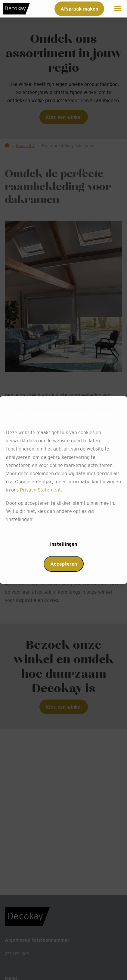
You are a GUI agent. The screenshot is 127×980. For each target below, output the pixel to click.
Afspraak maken (79, 9)
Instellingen (63, 544)
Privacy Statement (40, 490)
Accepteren (64, 564)
